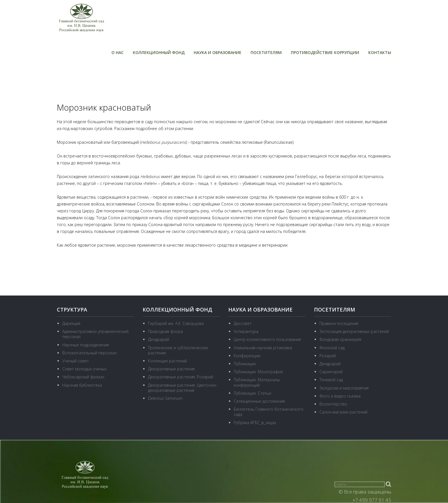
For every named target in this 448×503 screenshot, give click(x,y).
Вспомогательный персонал (89, 353)
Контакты (380, 52)
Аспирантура (246, 331)
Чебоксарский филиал (83, 377)
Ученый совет (76, 361)
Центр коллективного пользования (267, 339)
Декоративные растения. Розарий (181, 377)
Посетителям (266, 52)
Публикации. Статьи (252, 393)
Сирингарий (331, 372)
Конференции (247, 356)
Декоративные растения (171, 369)
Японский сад (332, 348)
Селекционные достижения (259, 401)
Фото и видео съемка (340, 396)
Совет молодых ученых (84, 369)
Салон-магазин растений (343, 412)
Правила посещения (339, 323)
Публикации (245, 364)
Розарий (328, 356)
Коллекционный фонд (159, 52)
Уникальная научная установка (263, 348)
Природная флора (165, 331)
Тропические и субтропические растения (178, 350)
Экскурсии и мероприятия (344, 388)
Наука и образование (218, 52)
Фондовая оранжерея (340, 339)
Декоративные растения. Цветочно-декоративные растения (183, 388)
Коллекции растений (167, 361)
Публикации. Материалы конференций (257, 382)
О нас (118, 52)
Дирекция (71, 323)
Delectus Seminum (165, 398)
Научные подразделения (86, 345)
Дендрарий (159, 339)
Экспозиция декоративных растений (354, 331)
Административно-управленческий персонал (95, 334)
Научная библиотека (82, 385)
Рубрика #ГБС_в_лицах (255, 423)
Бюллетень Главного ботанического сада (269, 412)
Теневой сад (331, 380)
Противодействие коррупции (325, 52)
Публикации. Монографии (258, 372)
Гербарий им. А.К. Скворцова (176, 323)
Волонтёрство (333, 404)
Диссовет (243, 323)
